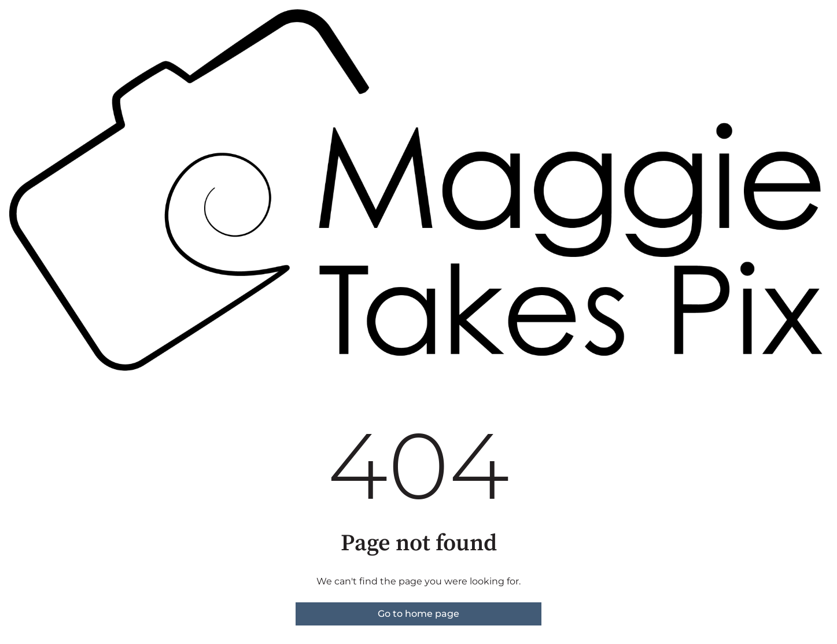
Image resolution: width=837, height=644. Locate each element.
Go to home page (418, 614)
